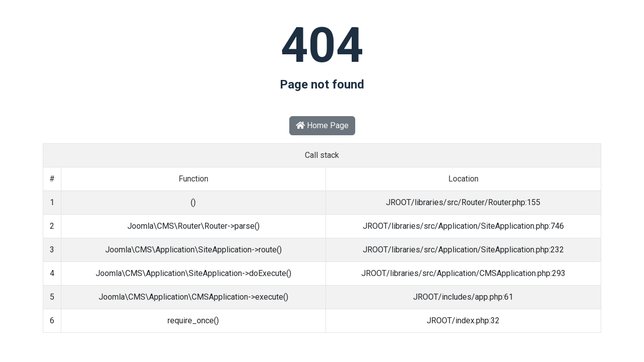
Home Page (322, 125)
